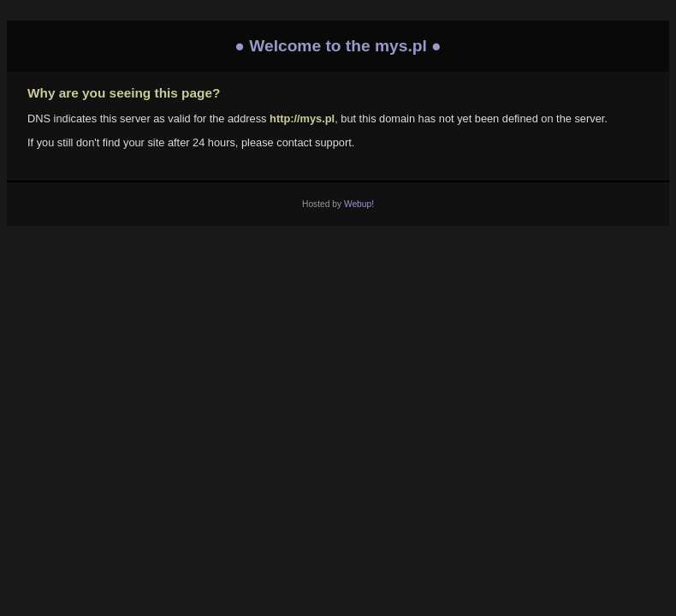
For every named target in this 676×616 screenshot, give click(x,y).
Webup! (359, 204)
